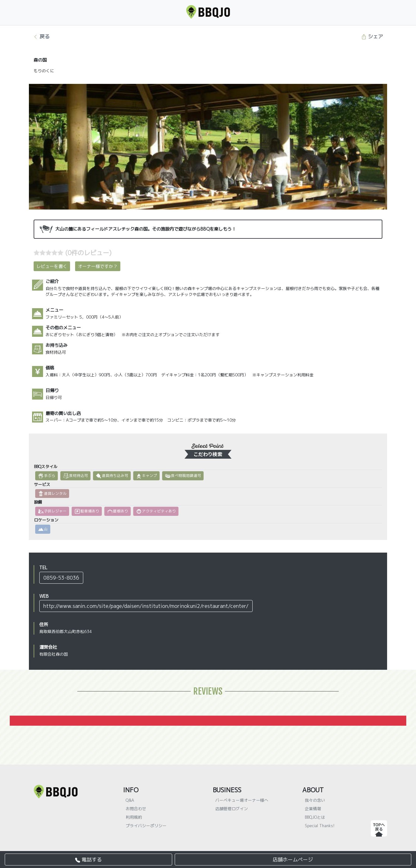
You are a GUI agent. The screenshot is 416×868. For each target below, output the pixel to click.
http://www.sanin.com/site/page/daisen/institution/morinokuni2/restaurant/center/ (146, 606)
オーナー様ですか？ (98, 266)
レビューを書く (52, 266)
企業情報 (313, 809)
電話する (88, 860)
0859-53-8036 (61, 578)
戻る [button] (41, 36)
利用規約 (134, 817)
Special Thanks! (320, 826)
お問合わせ (136, 809)
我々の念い (315, 800)
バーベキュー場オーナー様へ (242, 800)
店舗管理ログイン (232, 809)
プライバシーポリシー (146, 826)
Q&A (130, 800)
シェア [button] (372, 36)
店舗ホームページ (293, 860)
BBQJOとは (315, 817)
